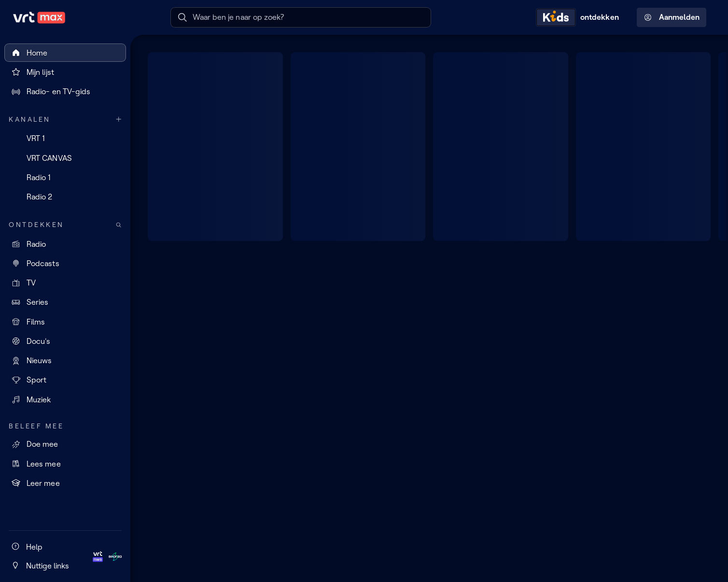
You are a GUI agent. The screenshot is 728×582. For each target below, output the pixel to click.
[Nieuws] (65, 361)
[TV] (65, 283)
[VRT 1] (65, 139)
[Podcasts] (65, 263)
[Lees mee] (65, 464)
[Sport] (65, 380)
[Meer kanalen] (119, 120)
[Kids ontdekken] (580, 17)
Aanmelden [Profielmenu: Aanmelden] (672, 17)
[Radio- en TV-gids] (65, 92)
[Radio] (65, 244)
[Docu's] (65, 341)
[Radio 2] (65, 197)
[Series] (65, 302)
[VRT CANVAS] (65, 158)
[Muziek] (65, 399)
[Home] (65, 53)
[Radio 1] (65, 177)
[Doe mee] (65, 444)
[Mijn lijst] (65, 72)
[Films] (65, 322)
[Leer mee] (65, 483)
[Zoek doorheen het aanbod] (119, 225)
